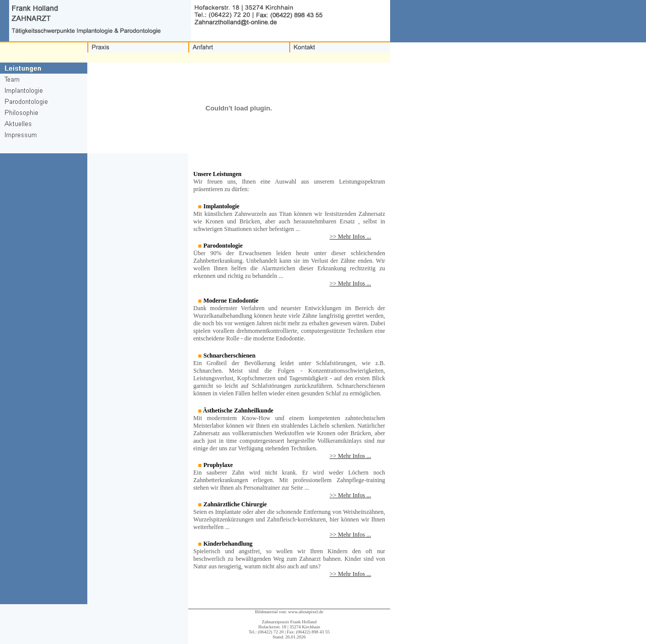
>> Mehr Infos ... (350, 237)
